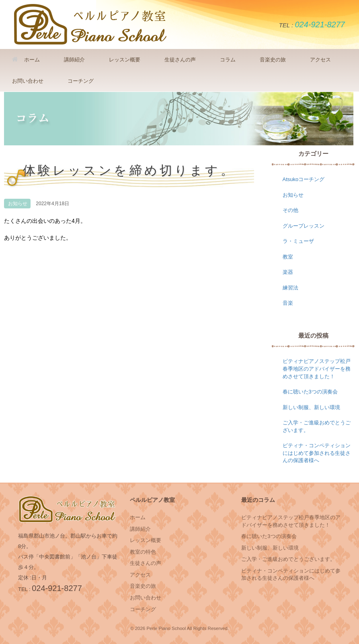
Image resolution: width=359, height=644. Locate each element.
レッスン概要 (125, 60)
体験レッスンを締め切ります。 (129, 171)
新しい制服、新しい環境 (311, 407)
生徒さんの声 (180, 60)
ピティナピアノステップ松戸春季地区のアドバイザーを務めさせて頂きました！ (317, 369)
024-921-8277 (320, 24)
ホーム (26, 60)
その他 (290, 210)
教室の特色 (143, 552)
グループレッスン (304, 226)
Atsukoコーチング (304, 179)
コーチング (81, 81)
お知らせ (18, 204)
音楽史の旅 (273, 60)
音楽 (288, 303)
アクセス (320, 60)
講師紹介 (74, 60)
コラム (228, 60)
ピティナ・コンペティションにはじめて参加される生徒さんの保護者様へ (317, 453)
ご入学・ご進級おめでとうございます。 (288, 559)
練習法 (290, 288)
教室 (288, 257)
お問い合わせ (28, 81)
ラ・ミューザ (298, 241)
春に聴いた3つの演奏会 (310, 392)
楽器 (288, 272)
